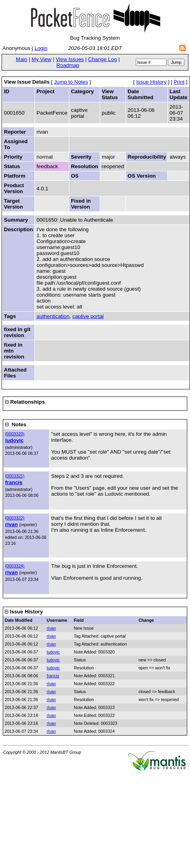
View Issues (70, 59)
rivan (11, 524)
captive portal (88, 316)
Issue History (151, 82)
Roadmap (68, 65)
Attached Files (15, 373)
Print (179, 82)
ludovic (14, 440)
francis (14, 482)
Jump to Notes (71, 82)
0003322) (16, 518)
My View (42, 59)
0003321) (16, 476)
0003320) (16, 434)
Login (41, 48)
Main (22, 59)
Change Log (103, 59)
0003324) (16, 566)
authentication (53, 316)
